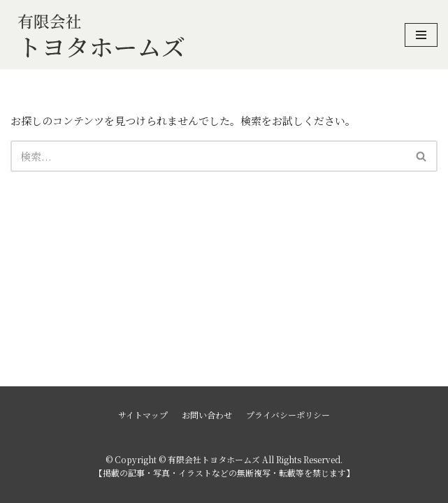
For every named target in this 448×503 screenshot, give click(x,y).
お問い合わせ (207, 415)
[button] (421, 156)
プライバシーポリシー (288, 415)
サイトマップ (143, 415)
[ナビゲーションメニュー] (421, 35)
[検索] (208, 156)
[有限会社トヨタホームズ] (101, 35)
